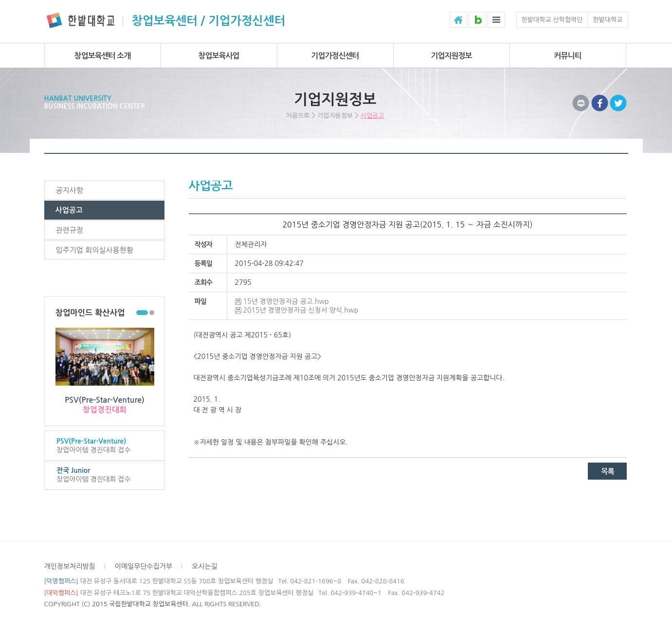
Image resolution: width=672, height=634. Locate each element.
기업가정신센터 (335, 56)
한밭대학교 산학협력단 (552, 20)
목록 (607, 471)
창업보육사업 (218, 56)
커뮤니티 (567, 56)
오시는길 (205, 566)
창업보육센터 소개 (103, 56)
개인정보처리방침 (70, 566)
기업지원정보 (451, 56)
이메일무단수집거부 (144, 566)
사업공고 (372, 116)
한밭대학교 (608, 20)
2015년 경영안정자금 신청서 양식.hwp (301, 310)
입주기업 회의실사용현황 (95, 250)
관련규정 (70, 230)
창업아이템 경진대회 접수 (104, 445)
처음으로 (298, 116)
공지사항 (70, 190)
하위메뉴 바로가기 (0, 0)
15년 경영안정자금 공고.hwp (286, 301)
